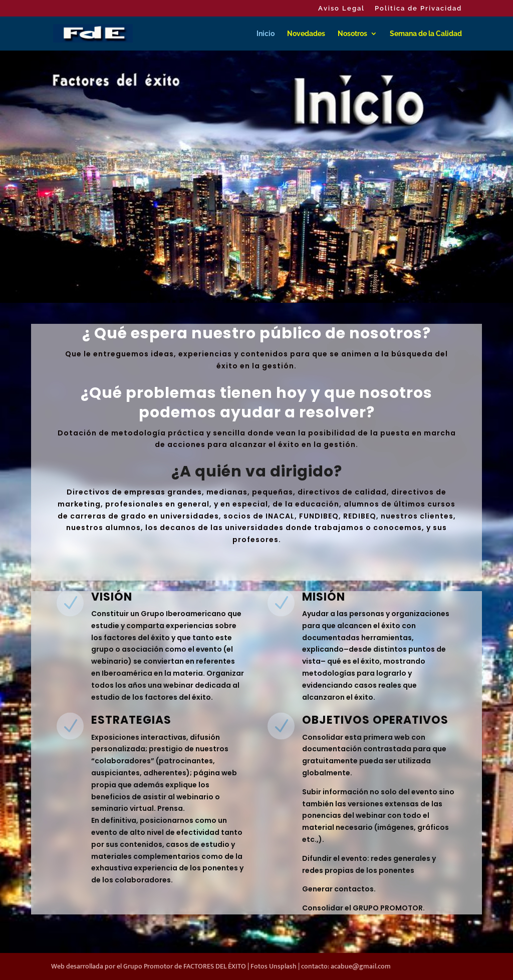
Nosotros (352, 34)
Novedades (306, 34)
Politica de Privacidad (418, 9)
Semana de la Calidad (426, 34)
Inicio (266, 34)
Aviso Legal (341, 9)
